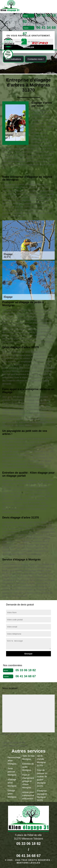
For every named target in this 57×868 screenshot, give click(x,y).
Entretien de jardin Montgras (28, 767)
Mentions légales (28, 863)
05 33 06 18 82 (26, 670)
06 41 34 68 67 (26, 676)
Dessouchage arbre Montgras (14, 761)
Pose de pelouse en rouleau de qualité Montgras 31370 (42, 778)
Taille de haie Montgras (28, 757)
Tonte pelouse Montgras (12, 772)
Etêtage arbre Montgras (12, 794)
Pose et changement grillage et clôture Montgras (28, 781)
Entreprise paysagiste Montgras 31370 (42, 796)
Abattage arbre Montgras (12, 783)
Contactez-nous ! (36, 59)
